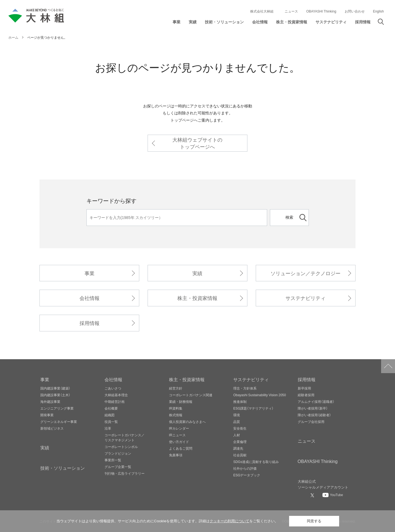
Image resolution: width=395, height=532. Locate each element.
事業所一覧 (113, 460)
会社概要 (111, 408)
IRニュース (177, 435)
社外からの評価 (245, 468)
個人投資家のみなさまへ (187, 422)
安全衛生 (240, 428)
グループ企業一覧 (118, 467)
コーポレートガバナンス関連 (191, 395)
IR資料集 (176, 408)
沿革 (108, 428)
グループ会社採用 (311, 422)
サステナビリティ (305, 298)
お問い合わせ (355, 11)
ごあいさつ (113, 388)
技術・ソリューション (63, 468)
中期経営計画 (115, 402)
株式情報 (176, 415)
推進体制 (240, 402)
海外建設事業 (50, 402)
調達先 (238, 448)
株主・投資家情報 (197, 298)
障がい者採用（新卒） (313, 408)
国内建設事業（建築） (55, 388)
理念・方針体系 (245, 388)
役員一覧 (111, 422)
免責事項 (176, 455)
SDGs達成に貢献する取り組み (256, 462)
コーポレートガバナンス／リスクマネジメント (125, 437)
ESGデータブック (247, 475)
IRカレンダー (179, 428)
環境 (237, 415)
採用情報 (90, 323)
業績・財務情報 (181, 402)
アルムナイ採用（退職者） (316, 402)
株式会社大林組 (262, 11)
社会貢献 (240, 455)
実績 (197, 273)
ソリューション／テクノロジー (305, 273)
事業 (90, 273)
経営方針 (176, 388)
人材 (237, 435)
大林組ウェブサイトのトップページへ (197, 143)
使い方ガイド (179, 442)
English (378, 11)
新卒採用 (304, 388)
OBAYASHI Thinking (321, 11)
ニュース (291, 11)
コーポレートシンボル (121, 447)
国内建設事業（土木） (55, 395)
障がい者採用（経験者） (314, 415)
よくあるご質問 (181, 448)
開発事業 (47, 415)
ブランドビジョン (118, 453)
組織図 (110, 415)
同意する (314, 521)
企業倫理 (240, 442)
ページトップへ (388, 366)
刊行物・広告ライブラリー (125, 473)
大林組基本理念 (116, 395)
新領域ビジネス (52, 428)
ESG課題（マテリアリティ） (253, 408)
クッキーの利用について (229, 521)
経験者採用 (306, 395)
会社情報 (90, 298)
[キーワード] (177, 218)
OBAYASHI (318, 461)
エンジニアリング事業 (57, 408)
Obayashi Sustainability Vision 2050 (260, 395)
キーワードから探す (111, 200)
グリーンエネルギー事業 (59, 422)
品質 (237, 422)
